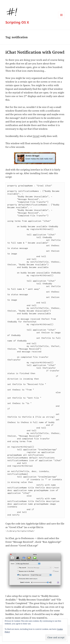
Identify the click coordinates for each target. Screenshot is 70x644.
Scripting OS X (17, 22)
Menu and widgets (61, 18)
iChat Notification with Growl (35, 52)
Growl (36, 136)
